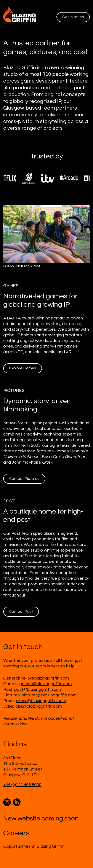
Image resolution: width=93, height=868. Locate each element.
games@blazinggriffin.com (46, 684)
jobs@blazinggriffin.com (38, 706)
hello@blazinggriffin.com (45, 678)
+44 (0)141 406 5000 (22, 785)
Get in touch (73, 17)
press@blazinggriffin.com (41, 701)
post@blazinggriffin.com (38, 689)
